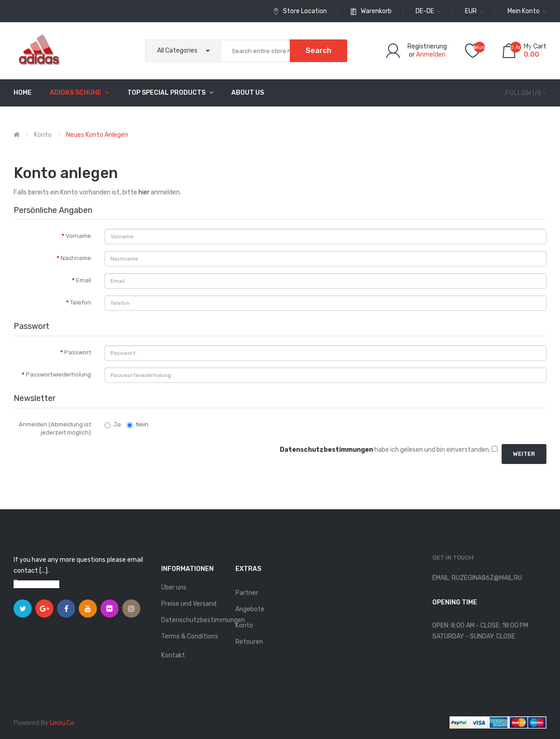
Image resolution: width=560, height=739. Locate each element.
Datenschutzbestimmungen (194, 620)
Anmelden (431, 55)
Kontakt (173, 655)
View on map (41, 584)
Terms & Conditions (190, 636)
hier (144, 192)
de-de (428, 11)
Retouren (249, 642)
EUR (474, 11)
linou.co (62, 723)
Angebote (250, 609)
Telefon (81, 302)
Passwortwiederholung (58, 374)
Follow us (523, 93)
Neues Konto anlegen (97, 135)
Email (84, 280)
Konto (43, 135)
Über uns (174, 587)
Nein (138, 425)
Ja (113, 425)
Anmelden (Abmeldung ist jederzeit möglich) (55, 429)
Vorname (78, 236)
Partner (247, 593)
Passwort (78, 352)
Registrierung (427, 46)
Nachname (76, 258)
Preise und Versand (189, 604)
